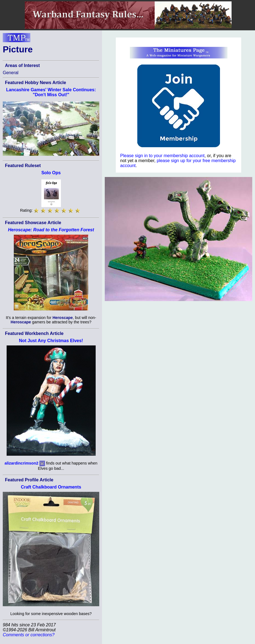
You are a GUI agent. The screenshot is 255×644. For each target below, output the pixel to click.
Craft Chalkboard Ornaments (51, 487)
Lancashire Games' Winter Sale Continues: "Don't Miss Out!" (51, 92)
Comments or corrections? (29, 635)
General (11, 73)
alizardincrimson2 (22, 463)
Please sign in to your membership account (162, 156)
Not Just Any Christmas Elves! (51, 341)
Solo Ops (51, 173)
